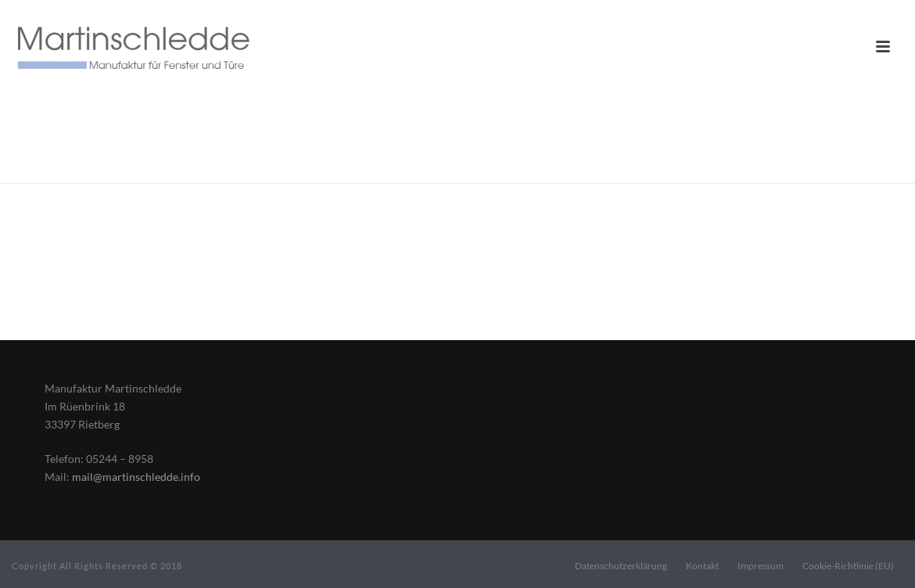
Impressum (761, 566)
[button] (34, 554)
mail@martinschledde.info (136, 477)
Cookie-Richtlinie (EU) (848, 566)
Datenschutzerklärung (621, 566)
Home (758, 168)
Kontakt (702, 566)
